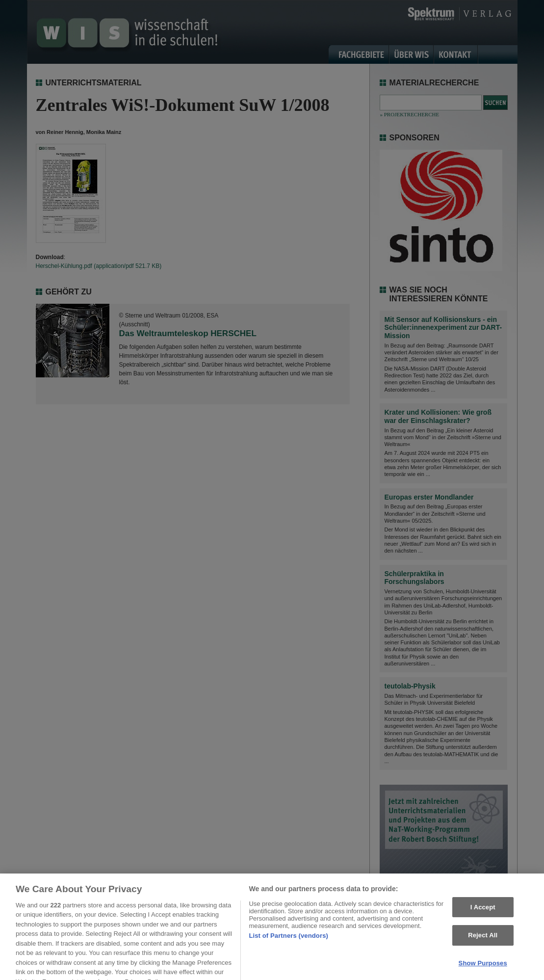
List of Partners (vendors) (288, 940)
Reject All (483, 940)
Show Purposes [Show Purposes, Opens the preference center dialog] (483, 968)
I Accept (483, 912)
